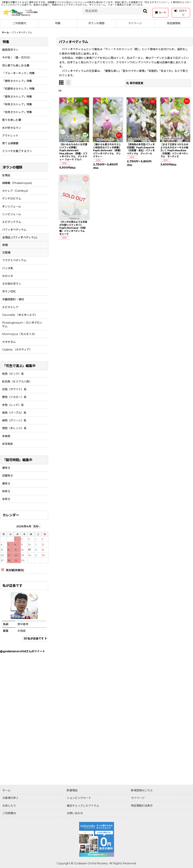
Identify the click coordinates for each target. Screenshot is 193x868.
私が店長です (35, 639)
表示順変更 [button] (135, 83)
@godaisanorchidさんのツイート (23, 651)
